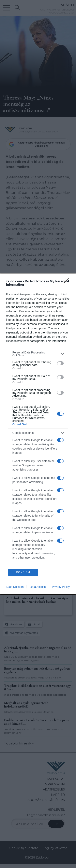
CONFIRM (23, 572)
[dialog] (38, 434)
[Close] (68, 282)
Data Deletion (15, 587)
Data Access (38, 587)
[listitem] (38, 354)
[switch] (60, 363)
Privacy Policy (61, 587)
